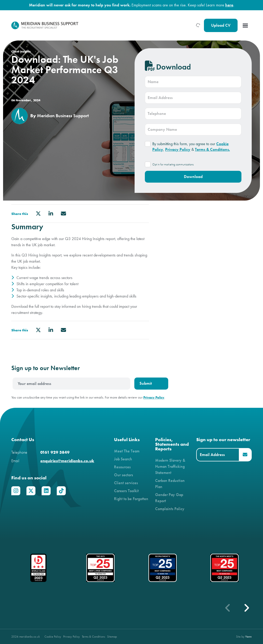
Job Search (123, 459)
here (229, 5)
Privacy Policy (178, 149)
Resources (122, 467)
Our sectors (124, 475)
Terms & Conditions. (212, 149)
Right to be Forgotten (131, 499)
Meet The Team (127, 451)
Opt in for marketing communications (173, 164)
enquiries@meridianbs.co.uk (67, 461)
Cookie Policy (53, 636)
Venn (248, 636)
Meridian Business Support (63, 116)
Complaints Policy (170, 509)
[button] (246, 608)
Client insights (21, 51)
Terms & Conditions (93, 636)
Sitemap (112, 636)
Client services (126, 483)
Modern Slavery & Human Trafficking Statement (170, 466)
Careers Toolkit (126, 491)
